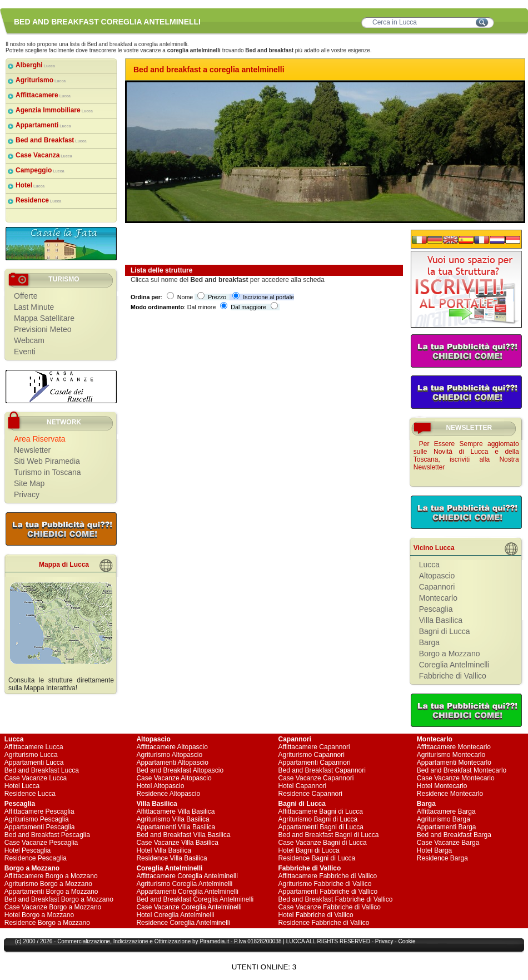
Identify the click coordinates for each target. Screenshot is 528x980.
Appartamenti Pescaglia (40, 827)
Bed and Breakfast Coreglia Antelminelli (195, 899)
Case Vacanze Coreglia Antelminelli (189, 907)
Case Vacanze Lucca (36, 778)
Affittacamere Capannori (314, 747)
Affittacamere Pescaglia (39, 811)
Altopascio (437, 576)
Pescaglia (436, 609)
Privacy (27, 494)
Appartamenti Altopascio (172, 763)
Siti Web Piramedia (47, 461)
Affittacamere (43, 95)
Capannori (437, 587)
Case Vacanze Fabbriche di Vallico (330, 907)
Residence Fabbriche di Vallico (324, 923)
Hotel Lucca (22, 786)
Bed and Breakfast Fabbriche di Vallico (336, 899)
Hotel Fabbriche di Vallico (316, 915)
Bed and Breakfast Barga (454, 835)
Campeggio (40, 170)
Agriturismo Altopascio (169, 755)
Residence (38, 200)
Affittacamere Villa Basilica (175, 811)
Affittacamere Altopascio (172, 747)
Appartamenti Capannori (315, 763)
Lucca (429, 565)
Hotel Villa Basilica (164, 850)
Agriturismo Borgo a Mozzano (48, 884)
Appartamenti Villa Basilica (176, 827)
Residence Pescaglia (36, 858)
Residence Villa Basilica (171, 858)
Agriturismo (41, 80)
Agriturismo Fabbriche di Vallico (325, 884)
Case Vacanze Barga (448, 843)
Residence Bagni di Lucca (317, 858)
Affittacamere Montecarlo (454, 747)
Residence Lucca (30, 794)
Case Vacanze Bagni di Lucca (323, 843)
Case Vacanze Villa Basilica (177, 843)
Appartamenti (43, 125)
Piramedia (212, 941)
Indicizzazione (131, 941)
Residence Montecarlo (450, 794)
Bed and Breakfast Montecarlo (462, 770)
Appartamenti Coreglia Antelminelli (187, 892)
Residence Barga (442, 858)
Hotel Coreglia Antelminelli (175, 915)
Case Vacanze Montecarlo (456, 778)
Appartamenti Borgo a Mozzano (51, 892)
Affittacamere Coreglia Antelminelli (187, 876)
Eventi (25, 352)
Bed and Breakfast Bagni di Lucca (329, 835)
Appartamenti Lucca (34, 763)
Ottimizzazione (173, 941)
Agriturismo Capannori (312, 755)
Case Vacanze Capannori (316, 778)
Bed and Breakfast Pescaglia (47, 835)
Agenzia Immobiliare (54, 110)
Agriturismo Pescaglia (37, 819)
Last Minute (34, 307)
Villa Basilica (441, 620)
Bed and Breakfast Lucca (42, 770)
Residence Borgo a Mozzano (47, 923)
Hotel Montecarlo (442, 786)
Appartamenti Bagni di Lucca (321, 827)
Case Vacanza (44, 155)
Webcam (29, 340)
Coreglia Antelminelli (454, 665)
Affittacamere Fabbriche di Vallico (328, 876)
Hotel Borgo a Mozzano (39, 915)
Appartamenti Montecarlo (454, 763)
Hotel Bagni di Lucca (309, 850)
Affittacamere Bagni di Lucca (321, 811)
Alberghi (35, 65)
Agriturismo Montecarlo (451, 755)
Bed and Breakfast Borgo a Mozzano (59, 899)
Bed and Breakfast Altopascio (180, 770)
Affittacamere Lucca (34, 747)
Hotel (30, 185)
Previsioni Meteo (43, 329)
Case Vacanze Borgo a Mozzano (53, 907)
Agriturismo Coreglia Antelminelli (184, 884)
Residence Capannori (310, 794)
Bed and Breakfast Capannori (322, 770)
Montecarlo (438, 598)
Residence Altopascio (168, 794)
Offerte (26, 296)
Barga (429, 642)
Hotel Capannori (303, 786)
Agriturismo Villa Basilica (173, 819)
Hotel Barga (434, 850)
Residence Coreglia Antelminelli (183, 923)
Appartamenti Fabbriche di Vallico (328, 892)
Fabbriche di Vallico (453, 676)
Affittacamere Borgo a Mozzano (51, 876)
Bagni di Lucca (445, 631)
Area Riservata (40, 439)
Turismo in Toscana (48, 472)
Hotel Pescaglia (28, 850)
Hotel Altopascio (160, 786)
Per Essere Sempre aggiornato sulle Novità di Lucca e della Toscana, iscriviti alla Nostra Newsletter (466, 456)
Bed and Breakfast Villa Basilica (183, 835)
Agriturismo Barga (444, 819)
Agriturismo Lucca (31, 755)
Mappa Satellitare (44, 318)
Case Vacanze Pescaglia (41, 843)
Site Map (29, 483)
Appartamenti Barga (447, 827)
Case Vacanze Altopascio (174, 778)
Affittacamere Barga (446, 811)
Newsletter (32, 450)
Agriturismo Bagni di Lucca (318, 819)
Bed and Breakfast (51, 140)
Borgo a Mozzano (450, 654)
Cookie (407, 941)
